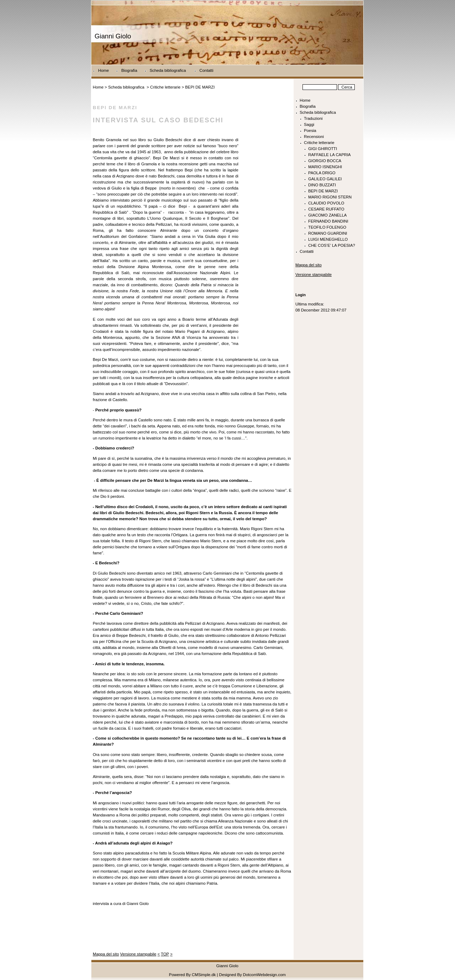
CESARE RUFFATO (326, 209)
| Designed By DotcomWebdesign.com (251, 975)
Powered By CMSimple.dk (192, 975)
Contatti (206, 70)
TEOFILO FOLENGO (327, 227)
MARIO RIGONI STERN (330, 197)
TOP (165, 954)
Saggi (309, 124)
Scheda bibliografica (168, 70)
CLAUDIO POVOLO (326, 203)
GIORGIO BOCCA (325, 161)
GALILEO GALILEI (325, 179)
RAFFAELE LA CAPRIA (330, 155)
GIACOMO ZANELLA (327, 215)
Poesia (310, 131)
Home (103, 70)
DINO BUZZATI (322, 185)
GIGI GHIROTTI (323, 149)
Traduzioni (313, 118)
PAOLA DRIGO (322, 173)
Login (301, 295)
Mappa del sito (106, 954)
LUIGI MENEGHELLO (328, 239)
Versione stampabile (138, 954)
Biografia (129, 70)
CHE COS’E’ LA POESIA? (332, 245)
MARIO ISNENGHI (325, 167)
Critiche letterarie (165, 87)
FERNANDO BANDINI (328, 221)
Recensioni (314, 137)
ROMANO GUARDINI (328, 233)
